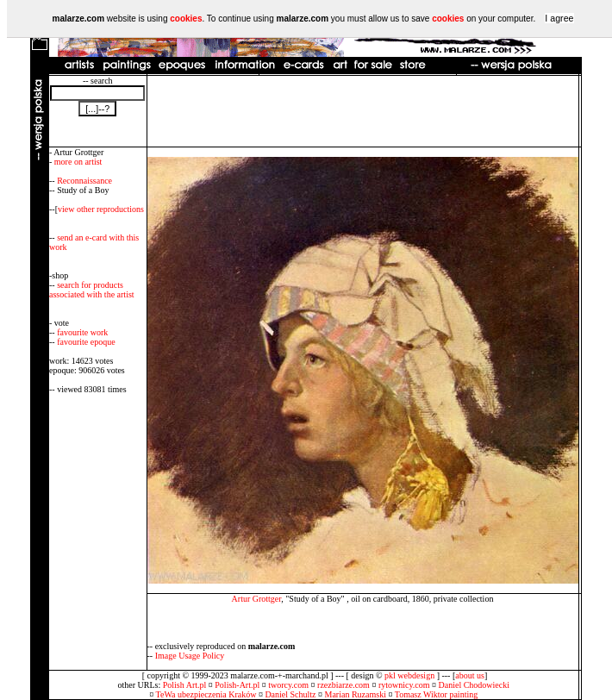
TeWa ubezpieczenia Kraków (206, 694)
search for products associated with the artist (92, 290)
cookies (186, 19)
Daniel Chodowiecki (474, 685)
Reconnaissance (84, 181)
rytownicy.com (404, 685)
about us (470, 675)
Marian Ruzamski (356, 694)
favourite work (82, 332)
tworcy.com (288, 685)
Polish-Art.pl (237, 685)
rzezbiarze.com (343, 685)
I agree (559, 18)
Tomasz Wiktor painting (436, 694)
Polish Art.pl (185, 685)
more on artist (78, 162)
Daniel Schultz (290, 694)
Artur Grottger (257, 599)
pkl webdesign (409, 675)
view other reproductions (101, 209)
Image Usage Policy (190, 656)
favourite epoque (86, 342)
